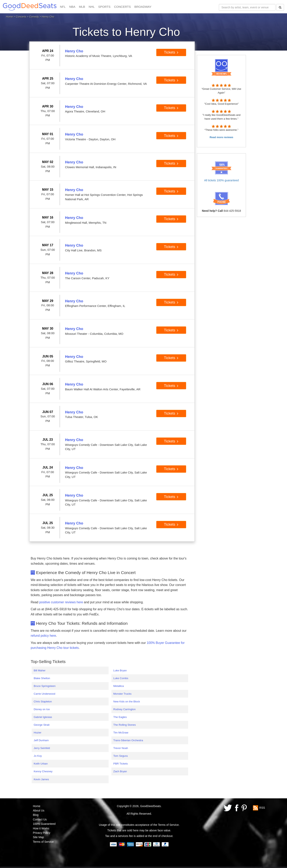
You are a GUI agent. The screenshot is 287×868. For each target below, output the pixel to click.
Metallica (119, 686)
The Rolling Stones (125, 725)
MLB (82, 7)
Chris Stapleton (43, 702)
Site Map (38, 837)
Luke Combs (121, 678)
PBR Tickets (121, 764)
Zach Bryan (120, 771)
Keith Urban (41, 764)
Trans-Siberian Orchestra (128, 740)
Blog (36, 815)
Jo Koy (38, 756)
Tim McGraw (121, 733)
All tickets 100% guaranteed (221, 180)
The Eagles (120, 717)
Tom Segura (121, 756)
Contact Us (40, 819)
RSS (262, 807)
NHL (92, 7)
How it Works (41, 828)
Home (9, 17)
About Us (39, 810)
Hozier (38, 733)
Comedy (34, 17)
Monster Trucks (122, 694)
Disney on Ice (42, 709)
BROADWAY (143, 7)
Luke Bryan (120, 670)
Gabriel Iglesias (43, 717)
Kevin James (41, 779)
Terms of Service (43, 842)
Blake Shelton (42, 678)
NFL (63, 7)
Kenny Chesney (43, 771)
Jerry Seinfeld (42, 748)
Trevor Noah (121, 748)
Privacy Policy (42, 833)
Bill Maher (40, 670)
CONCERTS (122, 7)
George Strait (42, 725)
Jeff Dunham (41, 740)
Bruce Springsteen (45, 686)
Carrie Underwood (44, 694)
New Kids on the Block (127, 702)
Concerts (21, 17)
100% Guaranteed (44, 824)
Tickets (171, 52)
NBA (72, 7)
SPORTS (104, 7)
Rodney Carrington (125, 709)
